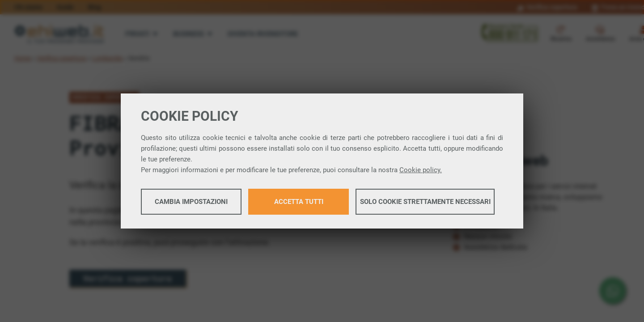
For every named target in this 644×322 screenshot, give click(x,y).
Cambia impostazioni (191, 202)
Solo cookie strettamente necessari (425, 202)
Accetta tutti (299, 202)
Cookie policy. (421, 170)
